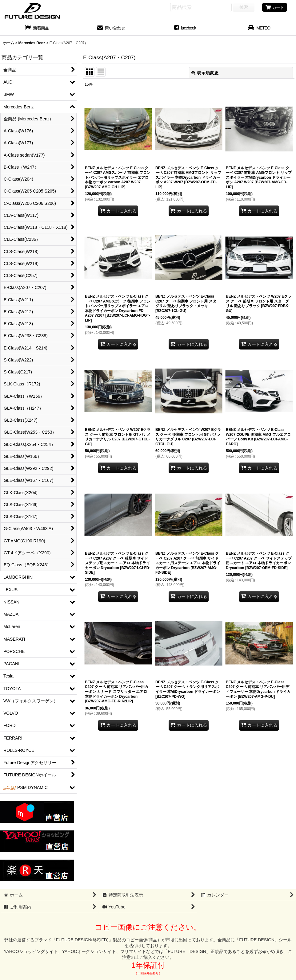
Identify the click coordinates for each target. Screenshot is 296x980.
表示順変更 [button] (205, 73)
